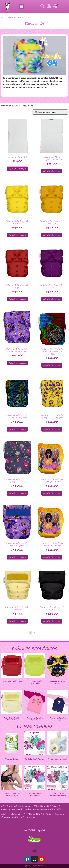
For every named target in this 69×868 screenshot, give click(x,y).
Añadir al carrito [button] (17, 169)
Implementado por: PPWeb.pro (35, 866)
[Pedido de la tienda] (50, 112)
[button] (21, 6)
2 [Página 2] (34, 633)
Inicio (4, 18)
